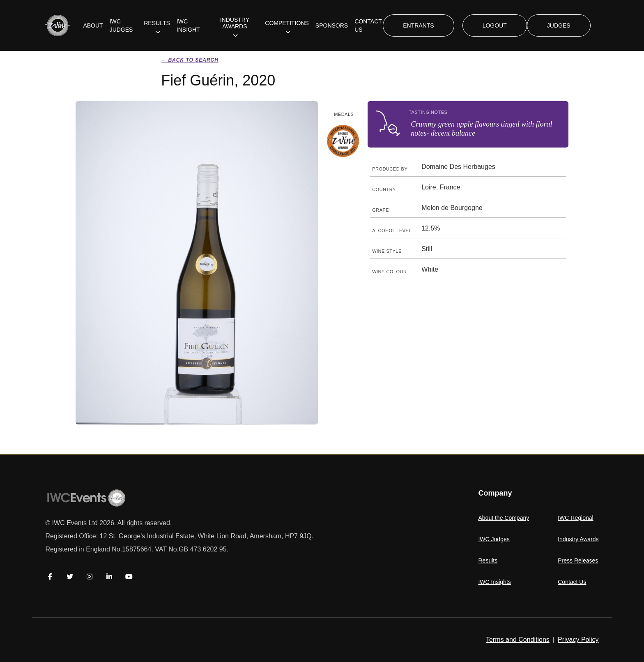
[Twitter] (70, 577)
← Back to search (190, 60)
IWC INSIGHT (188, 25)
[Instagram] (90, 577)
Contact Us (572, 582)
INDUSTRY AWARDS (235, 23)
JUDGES (559, 25)
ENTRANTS (418, 25)
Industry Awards (578, 539)
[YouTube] (129, 577)
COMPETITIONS (287, 23)
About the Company (504, 518)
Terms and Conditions (518, 640)
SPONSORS (332, 25)
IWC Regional (575, 518)
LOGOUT (495, 25)
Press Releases (578, 561)
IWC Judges (494, 539)
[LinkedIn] (109, 577)
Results (488, 561)
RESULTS (157, 23)
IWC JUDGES (121, 25)
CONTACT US (368, 25)
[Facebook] (50, 577)
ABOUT (93, 25)
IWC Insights (494, 582)
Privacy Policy (578, 640)
